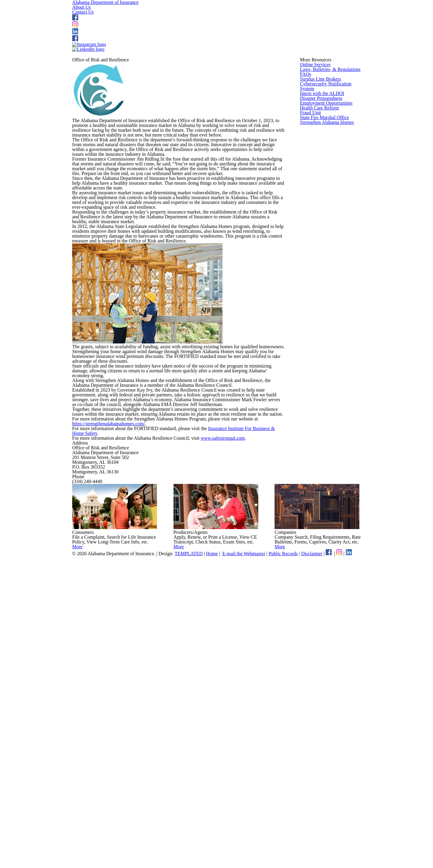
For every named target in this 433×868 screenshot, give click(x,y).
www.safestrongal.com (234, 699)
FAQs (305, 191)
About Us (222, 18)
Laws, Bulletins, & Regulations (329, 175)
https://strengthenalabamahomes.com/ (114, 667)
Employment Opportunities (326, 277)
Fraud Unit (310, 309)
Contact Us (265, 18)
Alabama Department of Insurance (163, 17)
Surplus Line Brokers (320, 206)
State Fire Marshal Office (324, 324)
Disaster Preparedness (322, 261)
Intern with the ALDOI (321, 246)
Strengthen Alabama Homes (327, 340)
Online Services (315, 159)
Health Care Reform (319, 293)
